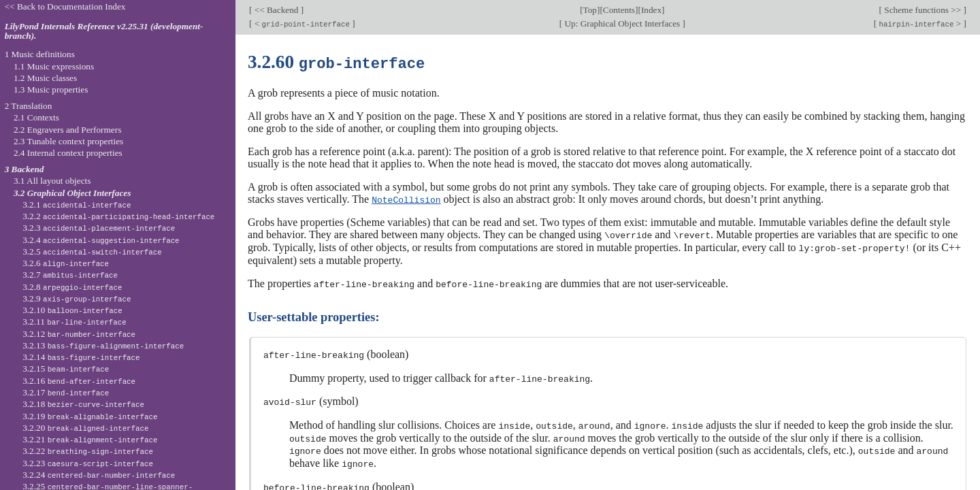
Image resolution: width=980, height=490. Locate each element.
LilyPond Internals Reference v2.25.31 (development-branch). (104, 31)
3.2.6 (66, 263)
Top (590, 10)
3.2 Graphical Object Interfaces (72, 193)
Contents (619, 10)
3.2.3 (99, 228)
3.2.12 (79, 334)
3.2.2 (118, 216)
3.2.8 (72, 287)
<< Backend (276, 10)
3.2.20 (85, 428)
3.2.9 (77, 298)
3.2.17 (66, 392)
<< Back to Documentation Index (65, 6)
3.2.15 (66, 369)
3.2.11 (74, 322)
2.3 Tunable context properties (68, 141)
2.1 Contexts (36, 117)
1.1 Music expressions (54, 66)
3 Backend (24, 169)
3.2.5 (92, 251)
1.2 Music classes (45, 78)
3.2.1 (77, 205)
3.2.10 (72, 310)
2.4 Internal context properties (68, 153)
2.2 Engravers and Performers (67, 130)
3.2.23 (88, 463)
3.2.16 (79, 381)
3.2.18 (83, 404)
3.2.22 (88, 451)
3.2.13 (103, 345)
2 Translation (29, 106)
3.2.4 (101, 240)
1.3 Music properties (51, 89)
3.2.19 (90, 416)
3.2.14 (81, 357)
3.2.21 (90, 439)
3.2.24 (99, 475)
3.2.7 (70, 275)
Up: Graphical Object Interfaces (622, 23)
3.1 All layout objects (52, 181)
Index (651, 10)
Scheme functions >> (923, 10)
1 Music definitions (40, 54)
